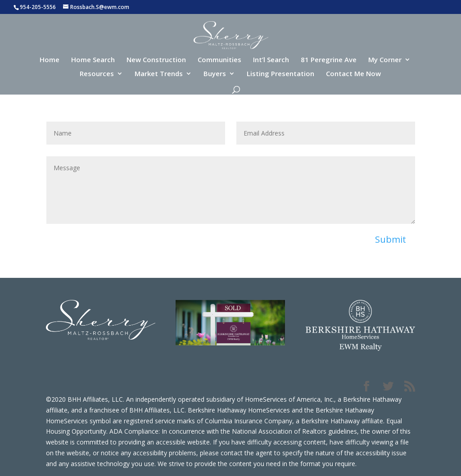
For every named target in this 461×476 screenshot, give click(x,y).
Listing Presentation (280, 74)
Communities (219, 60)
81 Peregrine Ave (329, 60)
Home (50, 60)
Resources (97, 74)
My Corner (385, 60)
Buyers (215, 74)
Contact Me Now (353, 74)
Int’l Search (271, 60)
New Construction (156, 60)
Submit (391, 239)
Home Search (93, 60)
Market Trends (159, 74)
